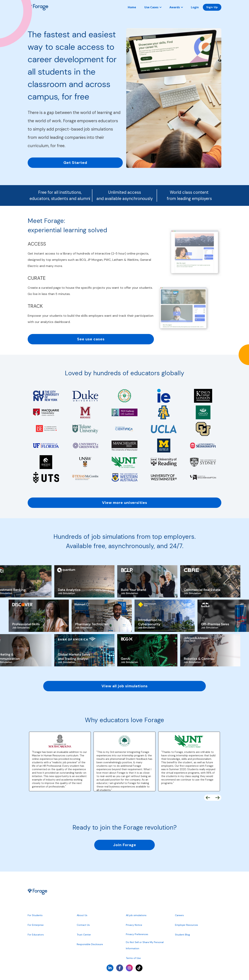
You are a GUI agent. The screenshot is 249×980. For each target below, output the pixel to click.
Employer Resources (186, 925)
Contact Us (83, 925)
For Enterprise (36, 925)
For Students (35, 915)
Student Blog (182, 935)
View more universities (125, 503)
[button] (153, 7)
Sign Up (212, 7)
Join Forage (125, 845)
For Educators (36, 935)
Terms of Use (133, 958)
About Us (82, 915)
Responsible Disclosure (90, 944)
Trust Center (84, 935)
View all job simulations (125, 686)
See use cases (91, 339)
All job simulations (136, 915)
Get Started (75, 163)
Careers (179, 915)
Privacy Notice (134, 925)
